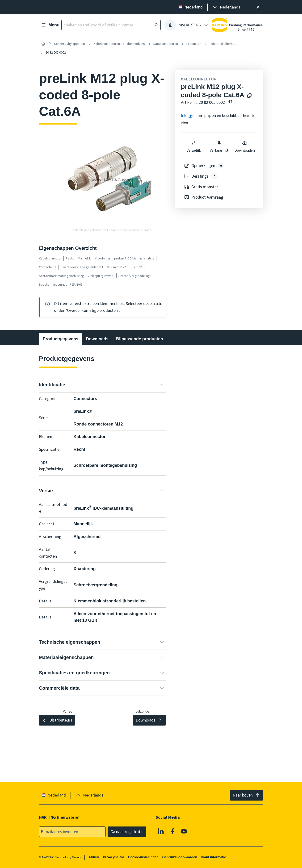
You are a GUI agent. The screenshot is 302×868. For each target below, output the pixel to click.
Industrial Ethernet (223, 44)
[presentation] (226, 7)
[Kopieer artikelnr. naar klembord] (230, 102)
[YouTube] (184, 831)
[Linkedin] (161, 831)
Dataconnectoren (166, 44)
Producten (194, 44)
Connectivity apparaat (70, 44)
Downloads (97, 339)
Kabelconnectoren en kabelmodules (119, 44)
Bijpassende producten (140, 339)
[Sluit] (258, 7)
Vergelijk (194, 146)
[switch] (194, 143)
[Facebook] (172, 831)
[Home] (43, 44)
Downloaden (245, 146)
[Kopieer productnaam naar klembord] (249, 96)
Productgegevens (61, 339)
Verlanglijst (219, 146)
